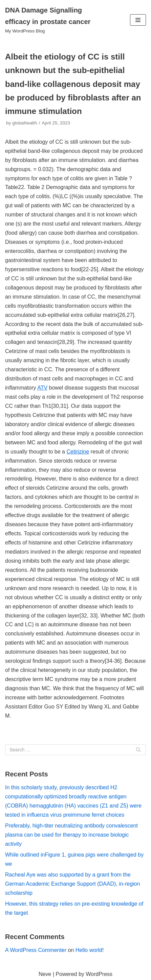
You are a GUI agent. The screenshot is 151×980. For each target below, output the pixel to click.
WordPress (99, 974)
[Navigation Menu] (138, 20)
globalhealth (25, 123)
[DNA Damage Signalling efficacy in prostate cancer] (50, 20)
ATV (42, 388)
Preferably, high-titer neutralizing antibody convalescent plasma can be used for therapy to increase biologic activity (71, 835)
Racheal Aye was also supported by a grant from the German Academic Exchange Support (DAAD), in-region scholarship (72, 884)
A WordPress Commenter (36, 950)
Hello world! (90, 950)
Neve (45, 974)
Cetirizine (78, 452)
